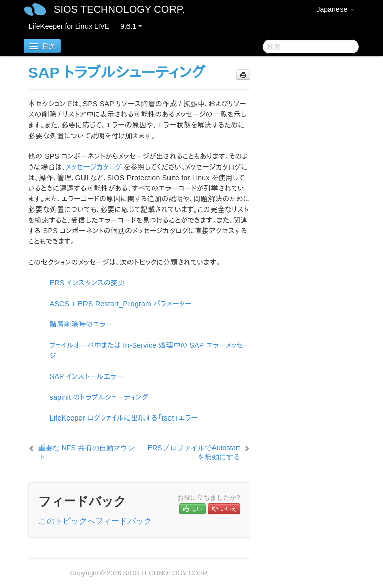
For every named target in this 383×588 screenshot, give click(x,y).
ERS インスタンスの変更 (88, 283)
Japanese (336, 9)
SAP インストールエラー (87, 376)
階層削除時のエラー (81, 324)
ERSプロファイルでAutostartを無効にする (194, 452)
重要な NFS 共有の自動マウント (87, 452)
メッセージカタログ (94, 167)
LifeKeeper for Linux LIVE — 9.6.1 (86, 26)
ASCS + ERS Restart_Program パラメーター (121, 304)
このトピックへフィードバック (95, 521)
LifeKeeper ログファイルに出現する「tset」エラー (124, 418)
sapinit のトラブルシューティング (99, 397)
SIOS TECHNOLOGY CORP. (119, 9)
